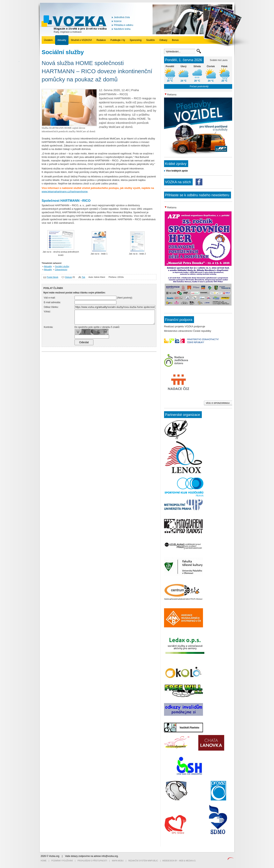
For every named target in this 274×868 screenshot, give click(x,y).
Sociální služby (62, 266)
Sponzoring (136, 40)
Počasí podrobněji (199, 86)
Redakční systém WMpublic (143, 861)
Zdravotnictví (61, 269)
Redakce (101, 40)
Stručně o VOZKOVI (81, 40)
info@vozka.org (110, 856)
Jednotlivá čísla (122, 17)
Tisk (83, 277)
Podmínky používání (62, 861)
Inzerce (118, 21)
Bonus (175, 40)
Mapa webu (118, 861)
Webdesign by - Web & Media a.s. (179, 861)
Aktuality (62, 40)
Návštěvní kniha (122, 29)
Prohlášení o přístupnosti (92, 861)
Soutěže (150, 40)
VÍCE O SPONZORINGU (218, 403)
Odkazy (163, 40)
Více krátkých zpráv (177, 171)
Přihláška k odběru (123, 25)
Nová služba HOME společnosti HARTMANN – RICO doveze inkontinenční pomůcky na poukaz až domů (97, 71)
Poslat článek (52, 277)
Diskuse (68, 277)
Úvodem (48, 40)
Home (44, 861)
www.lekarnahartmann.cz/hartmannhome (65, 191)
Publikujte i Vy (118, 40)
